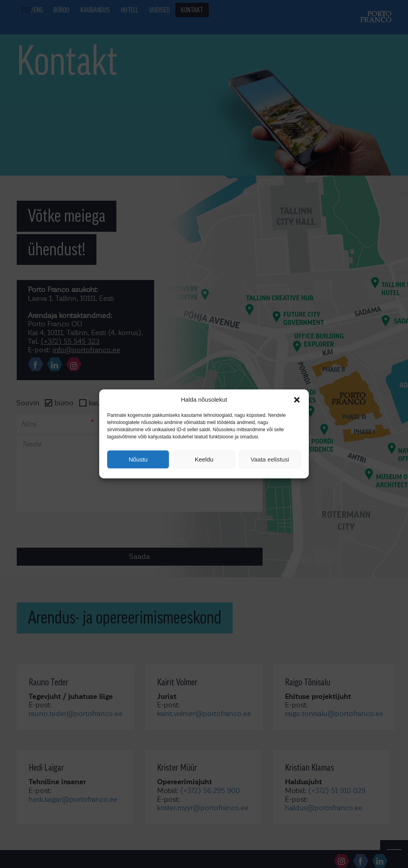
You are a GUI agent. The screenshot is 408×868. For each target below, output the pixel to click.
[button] (297, 400)
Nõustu (138, 459)
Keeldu (204, 459)
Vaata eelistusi (270, 459)
